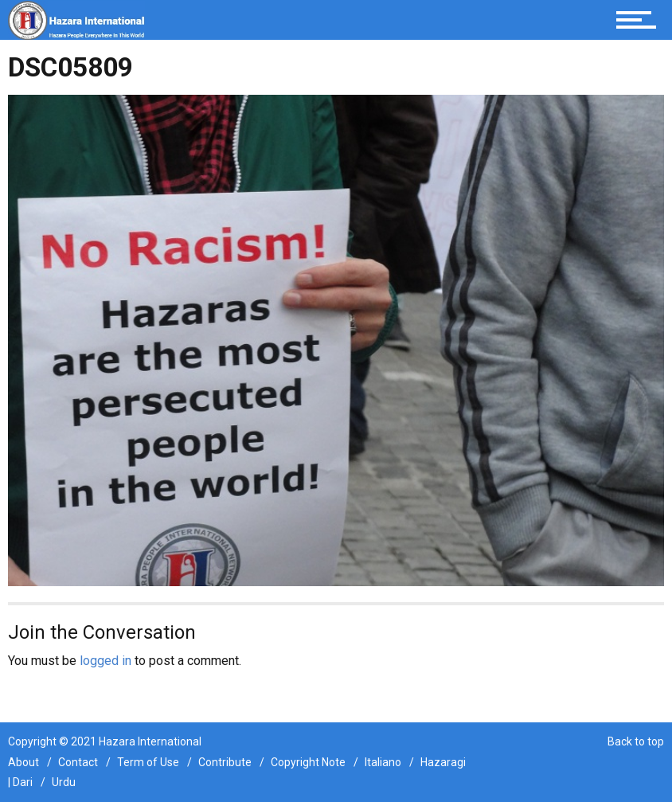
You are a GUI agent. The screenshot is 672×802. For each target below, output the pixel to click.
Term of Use (148, 762)
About (23, 762)
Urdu (64, 782)
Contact (78, 762)
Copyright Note (308, 762)
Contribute (225, 762)
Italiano (383, 762)
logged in (105, 661)
